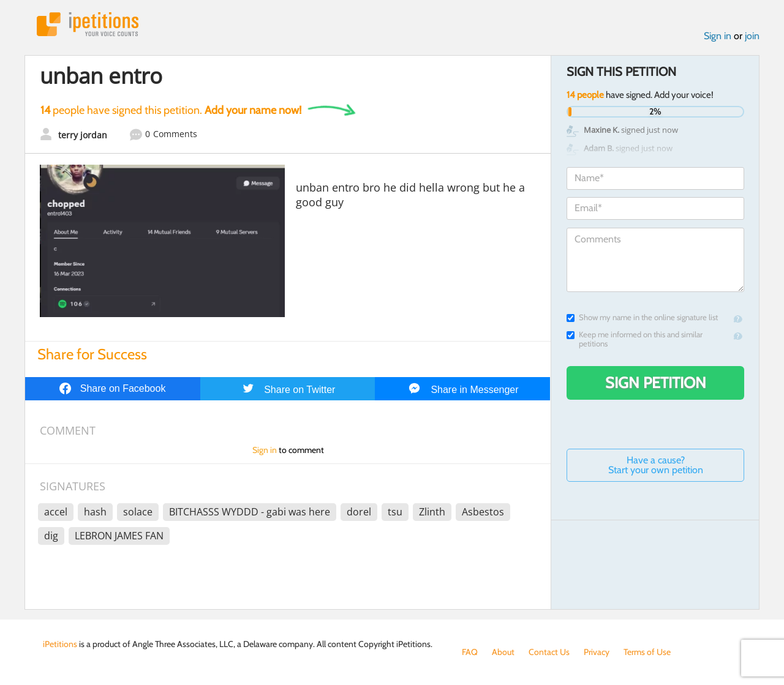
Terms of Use (647, 652)
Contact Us (549, 652)
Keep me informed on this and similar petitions (635, 339)
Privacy (597, 652)
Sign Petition (656, 383)
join (752, 36)
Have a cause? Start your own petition (656, 465)
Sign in (718, 36)
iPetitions (88, 24)
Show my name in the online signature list (642, 317)
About (503, 652)
